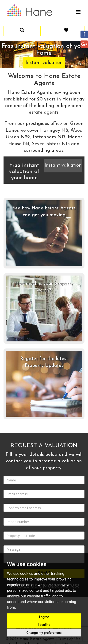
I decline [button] (44, 625)
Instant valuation (44, 63)
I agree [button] (44, 617)
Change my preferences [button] (44, 633)
